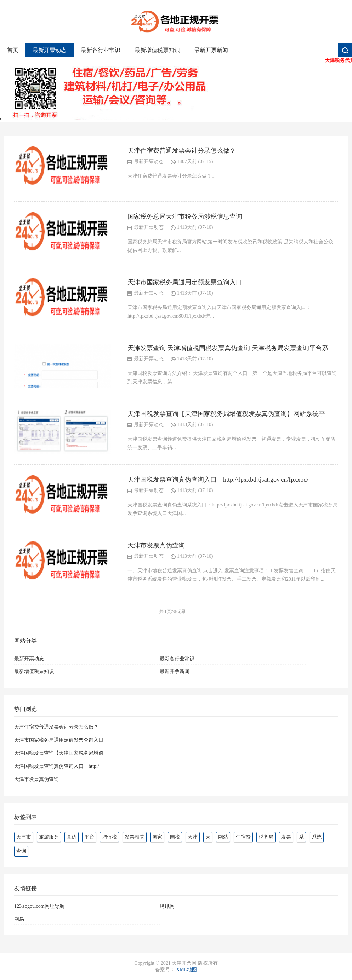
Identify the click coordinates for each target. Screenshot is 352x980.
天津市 (24, 837)
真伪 (72, 837)
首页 (13, 50)
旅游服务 (49, 837)
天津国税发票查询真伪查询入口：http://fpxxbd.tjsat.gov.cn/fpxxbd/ (218, 480)
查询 (21, 851)
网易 (19, 919)
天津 (193, 837)
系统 (317, 837)
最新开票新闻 (211, 50)
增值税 (109, 837)
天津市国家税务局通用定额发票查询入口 (185, 282)
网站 (223, 837)
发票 (286, 837)
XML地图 (186, 970)
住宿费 (243, 837)
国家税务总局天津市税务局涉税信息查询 (185, 216)
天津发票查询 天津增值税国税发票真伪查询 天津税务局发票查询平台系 (228, 348)
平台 (89, 837)
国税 (175, 837)
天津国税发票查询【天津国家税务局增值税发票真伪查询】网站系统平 (226, 414)
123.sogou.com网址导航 (39, 906)
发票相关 (135, 837)
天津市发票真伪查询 (156, 545)
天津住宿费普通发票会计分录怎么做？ (182, 151)
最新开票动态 (50, 50)
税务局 (266, 837)
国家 (157, 837)
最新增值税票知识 (157, 50)
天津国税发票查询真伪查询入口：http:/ (57, 766)
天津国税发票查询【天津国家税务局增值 (59, 753)
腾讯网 (167, 906)
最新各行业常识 (101, 50)
